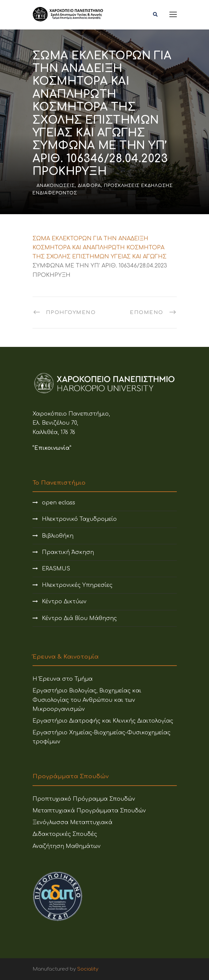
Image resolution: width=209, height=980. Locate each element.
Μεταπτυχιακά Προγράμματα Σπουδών (89, 811)
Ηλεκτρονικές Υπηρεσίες (77, 585)
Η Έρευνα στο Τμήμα (63, 679)
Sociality (88, 969)
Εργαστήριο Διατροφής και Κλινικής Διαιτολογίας (103, 721)
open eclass (59, 503)
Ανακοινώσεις (56, 186)
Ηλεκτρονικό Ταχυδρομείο (79, 519)
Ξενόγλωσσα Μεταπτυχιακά (72, 822)
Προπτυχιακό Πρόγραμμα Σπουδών (84, 799)
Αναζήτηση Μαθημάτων (67, 846)
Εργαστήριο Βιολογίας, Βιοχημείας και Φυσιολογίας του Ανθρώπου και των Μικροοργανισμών (87, 700)
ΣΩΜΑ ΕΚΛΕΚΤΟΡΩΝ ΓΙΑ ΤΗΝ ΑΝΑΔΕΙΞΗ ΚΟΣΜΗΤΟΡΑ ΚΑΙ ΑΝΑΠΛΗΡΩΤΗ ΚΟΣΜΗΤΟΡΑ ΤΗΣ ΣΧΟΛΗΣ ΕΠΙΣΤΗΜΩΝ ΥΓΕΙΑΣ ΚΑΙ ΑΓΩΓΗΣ (99, 248)
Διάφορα (89, 186)
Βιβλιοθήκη (58, 536)
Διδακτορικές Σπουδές (65, 834)
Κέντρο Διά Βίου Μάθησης (79, 618)
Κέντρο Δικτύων (64, 602)
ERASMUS (56, 569)
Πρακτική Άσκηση (68, 552)
